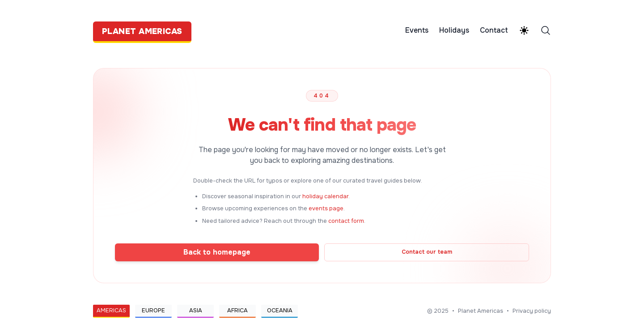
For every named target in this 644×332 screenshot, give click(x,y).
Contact (494, 30)
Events (417, 30)
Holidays (454, 30)
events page (326, 209)
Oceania (280, 311)
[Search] (546, 30)
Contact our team (427, 252)
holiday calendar (325, 196)
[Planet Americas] (145, 30)
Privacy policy (532, 311)
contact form (346, 221)
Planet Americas (481, 311)
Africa (237, 311)
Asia (196, 311)
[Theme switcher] (524, 30)
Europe (153, 311)
